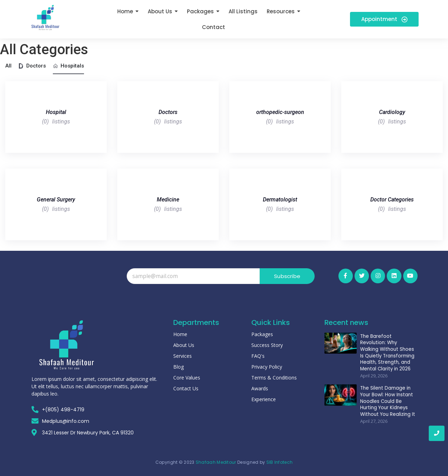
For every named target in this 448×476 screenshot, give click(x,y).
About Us (184, 345)
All (8, 66)
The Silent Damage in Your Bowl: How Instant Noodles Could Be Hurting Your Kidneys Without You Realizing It (386, 400)
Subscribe (287, 276)
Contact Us (186, 388)
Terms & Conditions (274, 378)
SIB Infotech (280, 462)
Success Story (267, 345)
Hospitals (68, 66)
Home (180, 334)
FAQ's (258, 356)
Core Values (187, 378)
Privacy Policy (267, 367)
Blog (178, 367)
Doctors (32, 66)
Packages (262, 334)
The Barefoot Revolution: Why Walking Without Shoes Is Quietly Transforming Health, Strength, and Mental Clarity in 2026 (388, 352)
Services (183, 356)
